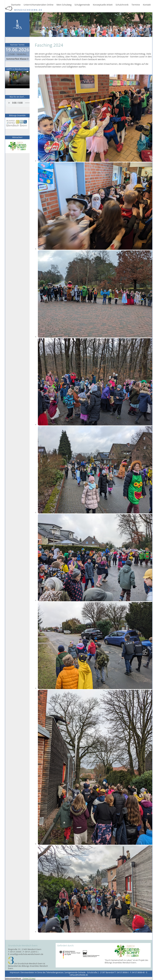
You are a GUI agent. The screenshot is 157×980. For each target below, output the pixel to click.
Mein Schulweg (64, 5)
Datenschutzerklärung (13, 978)
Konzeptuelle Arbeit (103, 5)
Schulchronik (122, 5)
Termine (136, 5)
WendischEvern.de (24, 10)
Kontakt (147, 5)
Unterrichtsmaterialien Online (38, 5)
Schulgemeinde (82, 5)
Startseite (16, 5)
